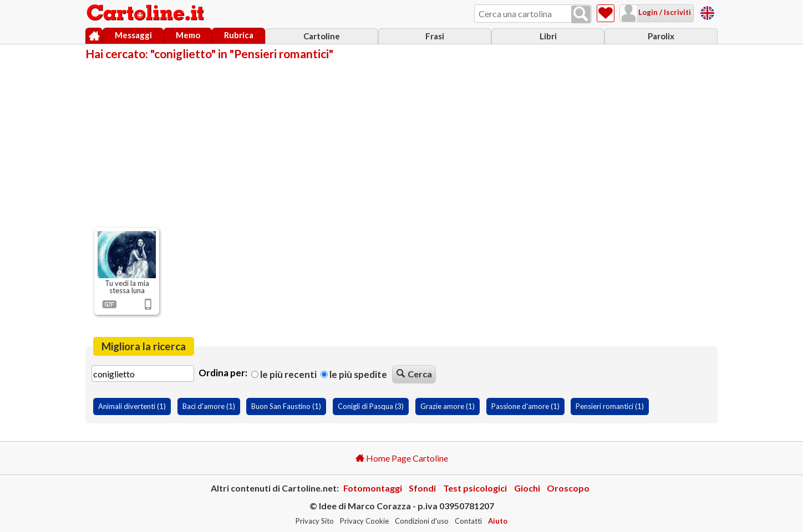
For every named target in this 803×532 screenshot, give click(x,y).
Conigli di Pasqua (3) (371, 406)
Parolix (661, 36)
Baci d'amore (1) (209, 406)
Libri (548, 36)
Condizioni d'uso (422, 521)
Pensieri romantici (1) (610, 406)
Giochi (527, 488)
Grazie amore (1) (448, 406)
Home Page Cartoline (402, 458)
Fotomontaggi (373, 488)
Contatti (468, 521)
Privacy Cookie (364, 521)
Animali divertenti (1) (132, 406)
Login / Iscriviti (664, 12)
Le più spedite (354, 374)
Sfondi (422, 488)
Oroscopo (568, 488)
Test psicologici (475, 488)
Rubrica (239, 35)
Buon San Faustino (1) (286, 406)
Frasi (435, 36)
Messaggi (133, 35)
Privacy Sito (315, 521)
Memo (188, 35)
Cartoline (322, 36)
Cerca (414, 374)
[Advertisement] (402, 143)
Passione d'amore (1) (525, 406)
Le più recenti (284, 374)
